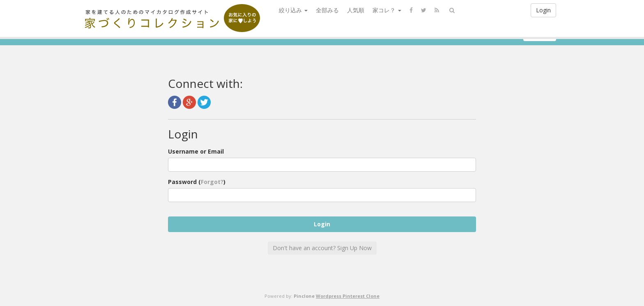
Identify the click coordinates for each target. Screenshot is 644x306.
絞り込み (293, 10)
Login (543, 10)
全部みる (327, 10)
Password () (197, 182)
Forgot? (212, 182)
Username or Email (196, 151)
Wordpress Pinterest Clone (348, 296)
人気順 (356, 10)
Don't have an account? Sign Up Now (322, 248)
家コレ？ (387, 10)
